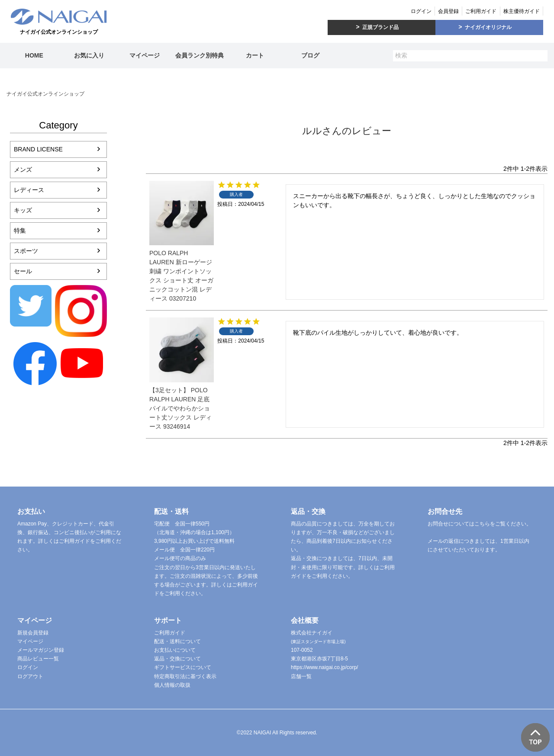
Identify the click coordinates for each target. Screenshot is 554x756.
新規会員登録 (33, 633)
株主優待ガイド (522, 11)
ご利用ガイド (481, 11)
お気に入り (89, 55)
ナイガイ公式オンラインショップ (45, 94)
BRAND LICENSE (38, 149)
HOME (34, 55)
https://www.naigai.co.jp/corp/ (324, 667)
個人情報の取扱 (172, 685)
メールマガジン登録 (41, 650)
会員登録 (448, 11)
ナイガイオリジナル (488, 27)
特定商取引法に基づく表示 (185, 676)
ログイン (421, 11)
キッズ (23, 210)
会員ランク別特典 (200, 55)
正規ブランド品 (380, 27)
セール (23, 271)
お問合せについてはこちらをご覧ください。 (480, 524)
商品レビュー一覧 (38, 659)
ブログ (310, 55)
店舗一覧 (301, 676)
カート (255, 55)
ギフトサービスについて (183, 667)
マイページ (145, 55)
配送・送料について (177, 641)
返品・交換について (177, 659)
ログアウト (30, 676)
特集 (20, 231)
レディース (29, 190)
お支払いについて (175, 650)
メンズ (23, 170)
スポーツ (26, 251)
